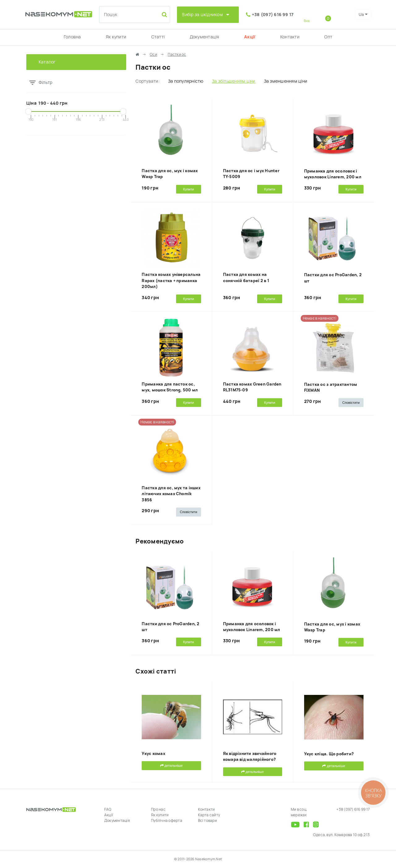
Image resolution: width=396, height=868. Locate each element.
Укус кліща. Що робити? (329, 754)
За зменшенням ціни (286, 81)
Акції (250, 37)
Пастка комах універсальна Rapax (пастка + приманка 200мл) (171, 281)
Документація (204, 37)
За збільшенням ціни (234, 81)
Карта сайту (209, 815)
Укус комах (153, 754)
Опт (328, 37)
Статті (158, 37)
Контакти (290, 37)
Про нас (158, 809)
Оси (153, 55)
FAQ (108, 809)
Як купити (116, 37)
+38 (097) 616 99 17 (273, 15)
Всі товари (207, 821)
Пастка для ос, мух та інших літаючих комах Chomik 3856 (171, 494)
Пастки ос (177, 55)
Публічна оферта (167, 821)
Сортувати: (147, 81)
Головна (72, 37)
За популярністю (186, 81)
